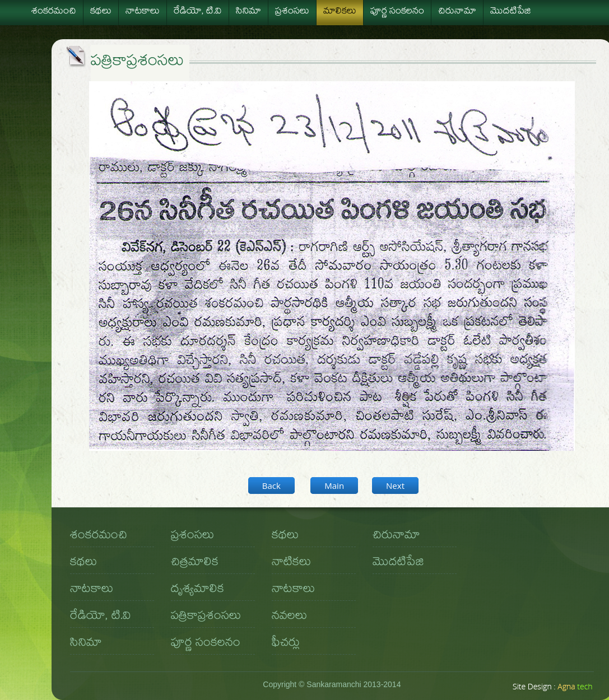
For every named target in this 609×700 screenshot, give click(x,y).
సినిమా (248, 12)
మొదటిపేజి (511, 12)
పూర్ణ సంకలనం (397, 12)
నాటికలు (291, 563)
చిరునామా (457, 12)
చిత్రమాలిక (195, 563)
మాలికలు (340, 12)
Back (271, 486)
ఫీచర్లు (286, 644)
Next (395, 486)
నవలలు (289, 617)
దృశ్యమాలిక (197, 590)
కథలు (101, 12)
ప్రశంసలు (292, 12)
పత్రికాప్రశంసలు (206, 617)
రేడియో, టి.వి (198, 12)
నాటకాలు (143, 12)
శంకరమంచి (54, 12)
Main (334, 486)
